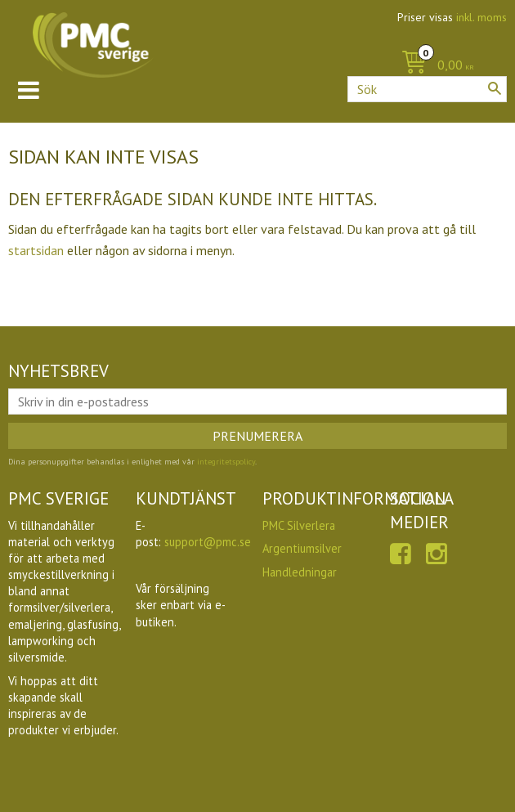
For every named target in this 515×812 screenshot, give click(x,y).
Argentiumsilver (302, 548)
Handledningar (300, 572)
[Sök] (495, 88)
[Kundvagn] (434, 66)
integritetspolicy (226, 462)
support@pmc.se (208, 542)
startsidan (36, 250)
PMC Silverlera (299, 525)
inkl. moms (481, 17)
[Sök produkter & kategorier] (427, 89)
